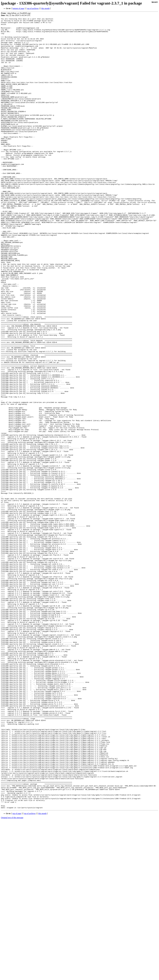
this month (45, 8)
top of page (17, 972)
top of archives (33, 8)
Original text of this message (12, 976)
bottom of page (18, 8)
